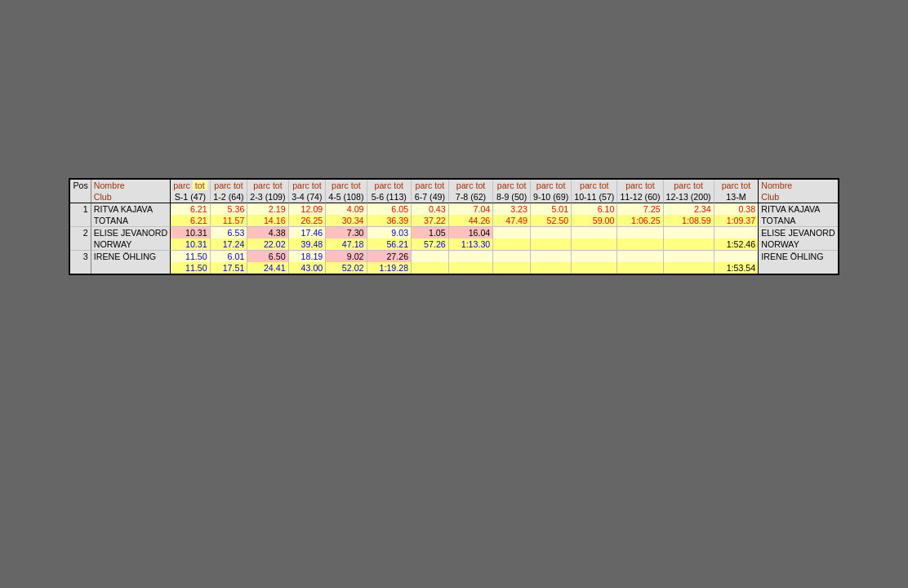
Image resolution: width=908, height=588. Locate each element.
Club (103, 197)
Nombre (109, 185)
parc (182, 185)
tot (200, 185)
